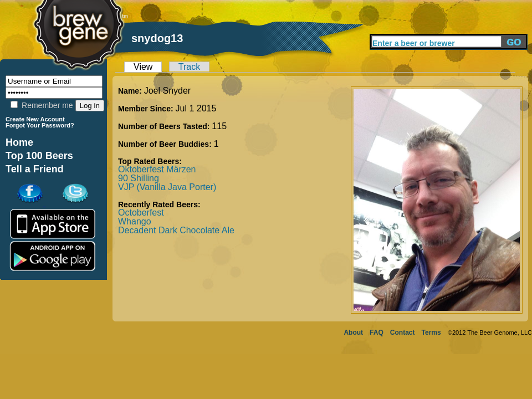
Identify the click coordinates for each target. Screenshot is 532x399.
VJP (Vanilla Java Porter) (167, 187)
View (143, 67)
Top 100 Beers (39, 156)
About (353, 332)
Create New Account (35, 119)
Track (189, 67)
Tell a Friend (35, 169)
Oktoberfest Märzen (157, 169)
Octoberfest (141, 213)
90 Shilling (139, 178)
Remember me (42, 105)
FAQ (377, 332)
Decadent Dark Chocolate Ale (176, 230)
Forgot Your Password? (40, 125)
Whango (135, 221)
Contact (403, 332)
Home (19, 142)
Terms (431, 332)
